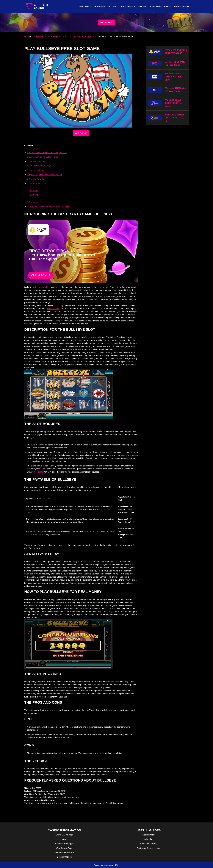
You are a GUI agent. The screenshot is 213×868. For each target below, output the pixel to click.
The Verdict (33, 202)
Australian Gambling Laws (149, 848)
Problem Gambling (149, 844)
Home (27, 36)
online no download (41, 287)
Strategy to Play (35, 170)
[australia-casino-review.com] (37, 6)
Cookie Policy (149, 835)
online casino (109, 293)
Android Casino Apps (64, 852)
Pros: (34, 190)
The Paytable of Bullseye (39, 166)
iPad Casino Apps (64, 848)
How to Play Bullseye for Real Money (45, 174)
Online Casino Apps (64, 835)
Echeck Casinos (64, 857)
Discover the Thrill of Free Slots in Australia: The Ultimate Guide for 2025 (64, 36)
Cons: (34, 195)
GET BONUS (106, 22)
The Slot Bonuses (36, 161)
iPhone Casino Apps (64, 844)
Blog (64, 839)
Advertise (149, 839)
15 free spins (37, 472)
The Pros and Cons (37, 183)
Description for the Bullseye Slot (42, 157)
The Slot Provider (36, 179)
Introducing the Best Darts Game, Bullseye (47, 153)
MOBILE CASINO (181, 6)
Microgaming (53, 309)
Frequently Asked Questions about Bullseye (48, 206)
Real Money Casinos (161, 6)
